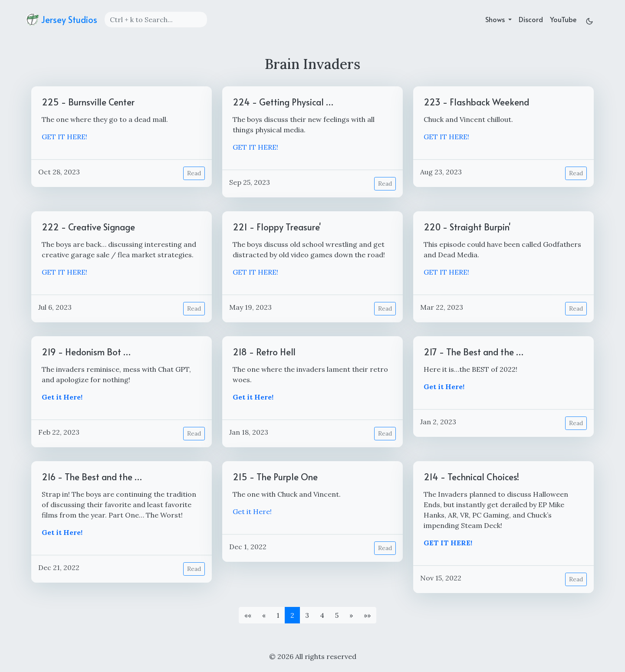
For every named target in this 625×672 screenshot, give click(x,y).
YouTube (563, 19)
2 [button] (292, 615)
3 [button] (307, 615)
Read (194, 173)
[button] (248, 615)
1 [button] (278, 615)
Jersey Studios (62, 20)
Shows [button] (496, 19)
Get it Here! (252, 511)
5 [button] (337, 615)
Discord (531, 19)
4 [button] (322, 615)
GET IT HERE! (64, 137)
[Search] (156, 20)
